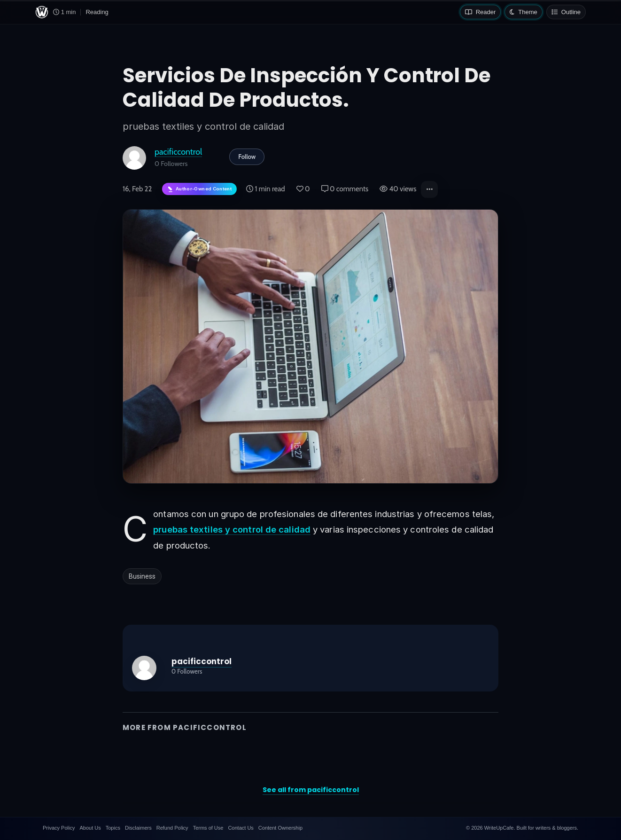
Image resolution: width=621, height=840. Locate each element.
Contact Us (241, 828)
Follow (247, 157)
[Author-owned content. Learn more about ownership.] (199, 189)
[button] (429, 189)
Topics (113, 828)
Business (142, 576)
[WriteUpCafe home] (42, 12)
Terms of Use (208, 828)
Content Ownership (280, 828)
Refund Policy (172, 828)
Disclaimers (138, 828)
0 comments (345, 189)
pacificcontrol (178, 152)
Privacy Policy (59, 828)
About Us (90, 828)
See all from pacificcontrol (311, 790)
